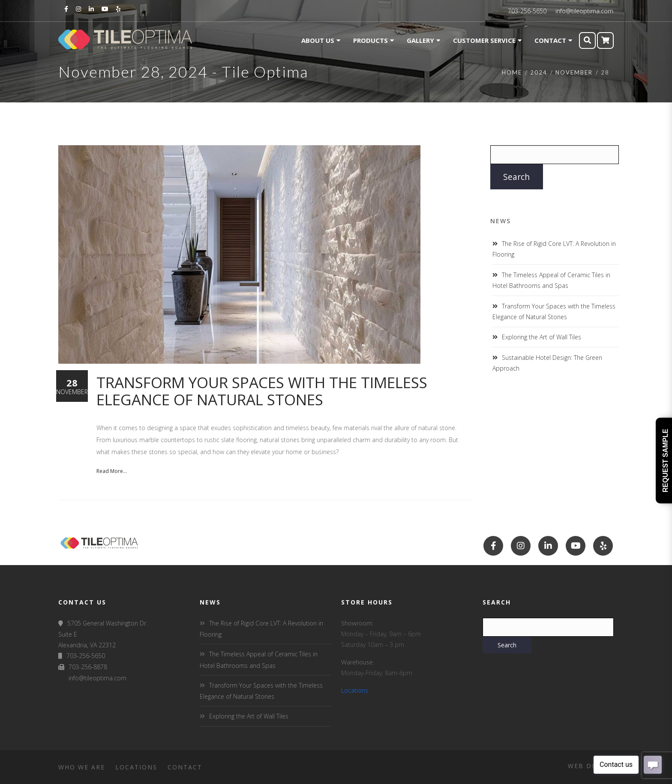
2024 (539, 72)
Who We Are (82, 767)
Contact (185, 767)
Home (512, 72)
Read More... (112, 471)
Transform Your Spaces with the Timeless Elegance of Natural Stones (262, 391)
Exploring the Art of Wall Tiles (541, 337)
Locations (355, 690)
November (574, 72)
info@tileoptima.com (584, 11)
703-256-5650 (527, 11)
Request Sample (665, 461)
